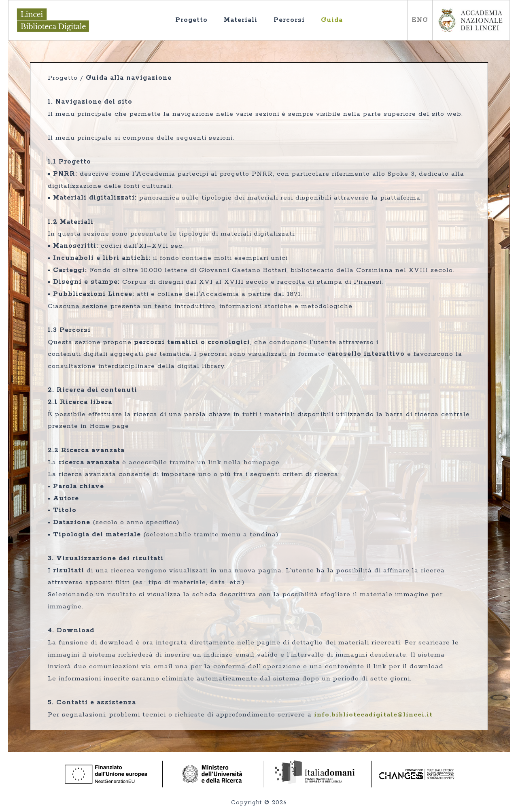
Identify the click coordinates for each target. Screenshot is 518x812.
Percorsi (297, 25)
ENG (420, 20)
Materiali (249, 25)
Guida (340, 25)
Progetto (200, 25)
